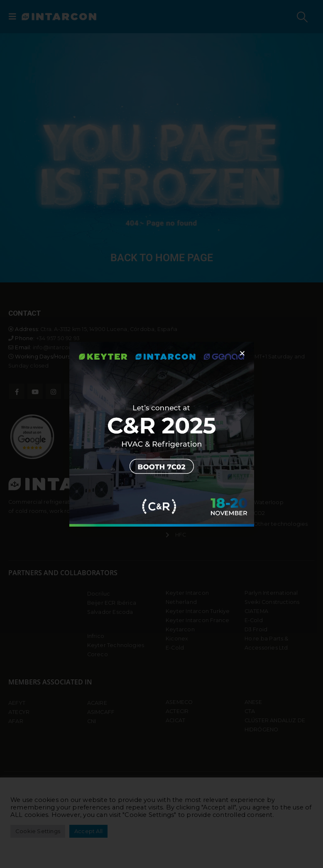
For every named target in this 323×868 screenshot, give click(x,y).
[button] (242, 353)
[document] (161, 434)
